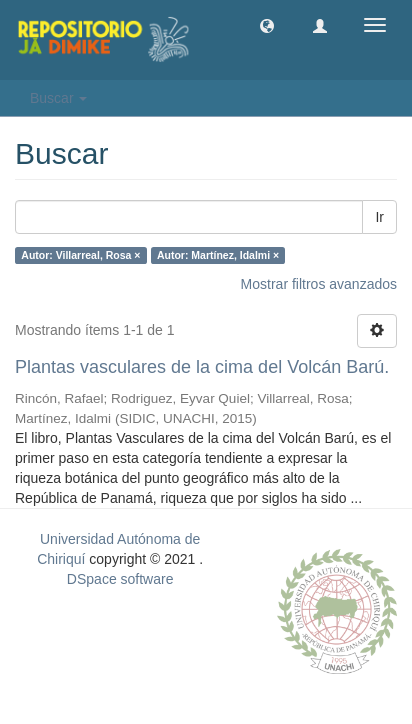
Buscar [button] (58, 98)
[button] (267, 25)
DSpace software (120, 579)
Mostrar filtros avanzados (319, 284)
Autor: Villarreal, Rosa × (80, 255)
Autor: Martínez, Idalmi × (218, 255)
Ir (379, 217)
